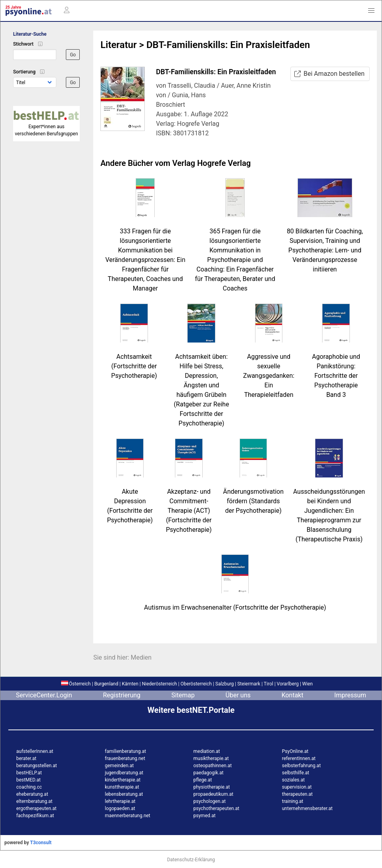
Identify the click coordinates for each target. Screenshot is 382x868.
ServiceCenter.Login (44, 695)
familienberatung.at (125, 751)
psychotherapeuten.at (217, 808)
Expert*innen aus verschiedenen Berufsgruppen (46, 127)
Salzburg (225, 684)
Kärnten (130, 684)
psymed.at (205, 816)
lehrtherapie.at (120, 801)
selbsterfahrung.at (301, 766)
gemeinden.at (119, 766)
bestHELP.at (29, 773)
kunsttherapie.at (122, 787)
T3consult (41, 843)
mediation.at (207, 751)
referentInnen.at (299, 758)
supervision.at (297, 787)
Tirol (269, 684)
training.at (293, 801)
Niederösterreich (159, 684)
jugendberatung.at (124, 773)
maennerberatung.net (128, 816)
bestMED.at (28, 780)
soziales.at (293, 780)
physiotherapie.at (212, 787)
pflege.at (203, 780)
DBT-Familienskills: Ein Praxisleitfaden (228, 45)
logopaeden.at (120, 808)
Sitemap (183, 695)
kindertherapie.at (123, 780)
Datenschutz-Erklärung (191, 860)
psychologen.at (210, 801)
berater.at (26, 758)
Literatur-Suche (30, 34)
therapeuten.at (298, 794)
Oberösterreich (196, 684)
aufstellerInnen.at (35, 751)
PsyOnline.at (295, 751)
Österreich (76, 684)
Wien (308, 684)
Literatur (118, 45)
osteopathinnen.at (213, 766)
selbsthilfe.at (296, 773)
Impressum (350, 695)
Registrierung (122, 695)
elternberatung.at (34, 801)
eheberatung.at (32, 794)
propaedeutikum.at (214, 794)
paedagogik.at (209, 773)
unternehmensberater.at (307, 808)
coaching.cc (29, 787)
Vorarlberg (288, 684)
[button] (371, 11)
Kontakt (293, 695)
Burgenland (107, 684)
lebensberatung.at (124, 794)
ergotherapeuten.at (36, 808)
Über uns (238, 695)
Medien (141, 657)
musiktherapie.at (211, 758)
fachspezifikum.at (35, 816)
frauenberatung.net (125, 758)
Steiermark (249, 684)
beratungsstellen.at (37, 766)
